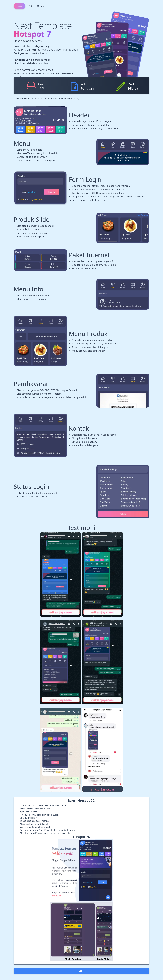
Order (81, 971)
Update (41, 6)
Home (20, 6)
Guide (31, 6)
